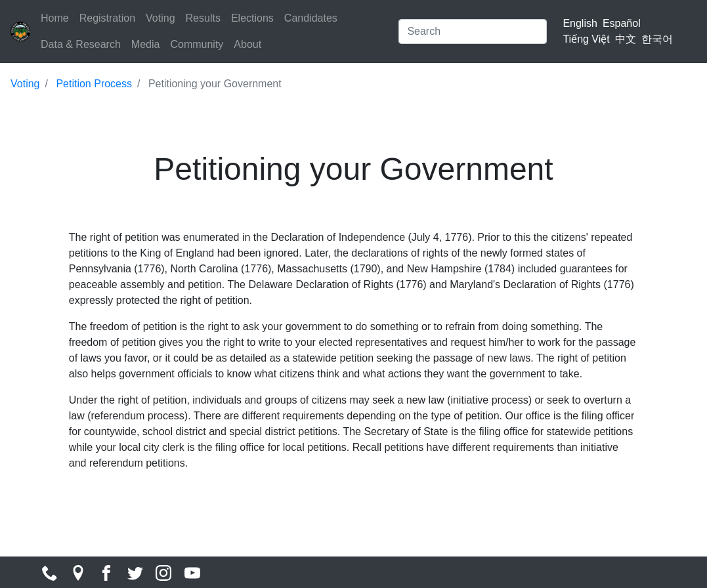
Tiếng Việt (586, 39)
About (247, 44)
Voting (160, 18)
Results (203, 18)
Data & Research (81, 44)
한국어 (657, 39)
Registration (107, 18)
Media (146, 44)
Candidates (311, 18)
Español (622, 23)
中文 (626, 39)
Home (55, 18)
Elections (252, 18)
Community (197, 44)
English (580, 23)
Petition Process (94, 84)
